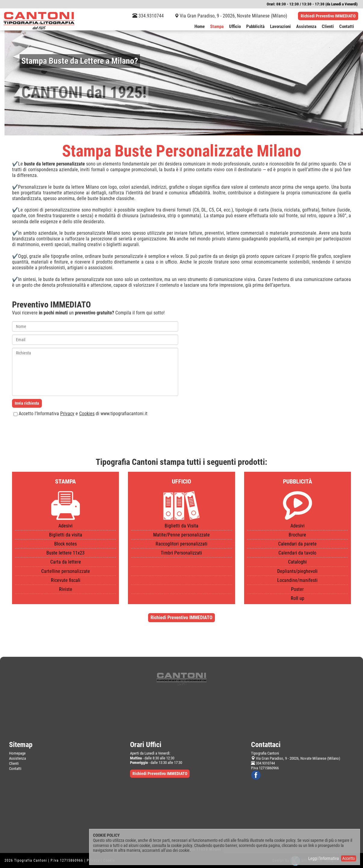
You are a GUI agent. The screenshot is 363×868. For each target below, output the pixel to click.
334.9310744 (148, 16)
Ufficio (235, 27)
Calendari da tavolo (297, 553)
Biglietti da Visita (181, 526)
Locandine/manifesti (297, 580)
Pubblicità (255, 27)
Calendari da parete (297, 544)
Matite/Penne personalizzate (181, 535)
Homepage (17, 753)
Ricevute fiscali (66, 580)
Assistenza (306, 27)
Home (200, 27)
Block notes (65, 544)
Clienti (328, 27)
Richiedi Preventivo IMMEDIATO (328, 16)
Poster (297, 589)
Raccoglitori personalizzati (181, 544)
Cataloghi (297, 562)
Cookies (87, 414)
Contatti (347, 27)
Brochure (297, 535)
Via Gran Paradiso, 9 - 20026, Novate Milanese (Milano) (233, 16)
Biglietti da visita (66, 535)
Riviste (66, 589)
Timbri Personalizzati (181, 553)
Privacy (67, 414)
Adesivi (65, 526)
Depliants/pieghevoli (297, 571)
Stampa (217, 27)
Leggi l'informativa (324, 858)
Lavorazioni (280, 27)
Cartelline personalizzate (66, 571)
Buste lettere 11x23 (65, 553)
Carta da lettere (66, 562)
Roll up (298, 598)
